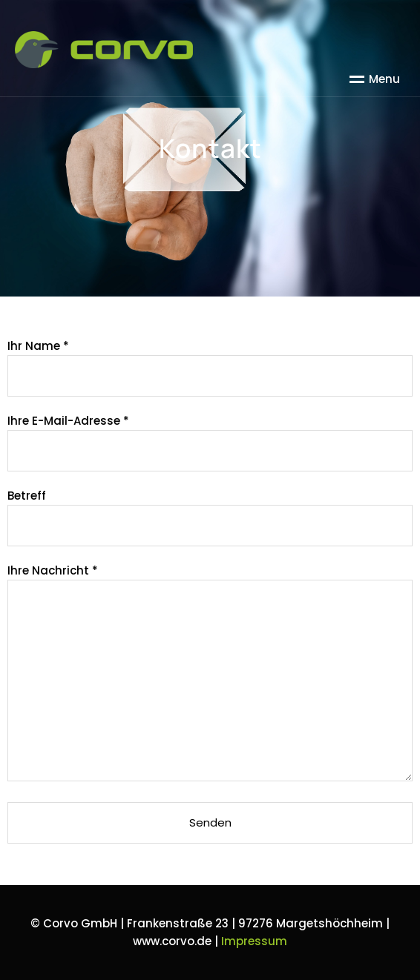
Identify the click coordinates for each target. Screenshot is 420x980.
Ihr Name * (210, 361)
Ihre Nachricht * (210, 674)
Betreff (210, 510)
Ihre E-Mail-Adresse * (210, 436)
